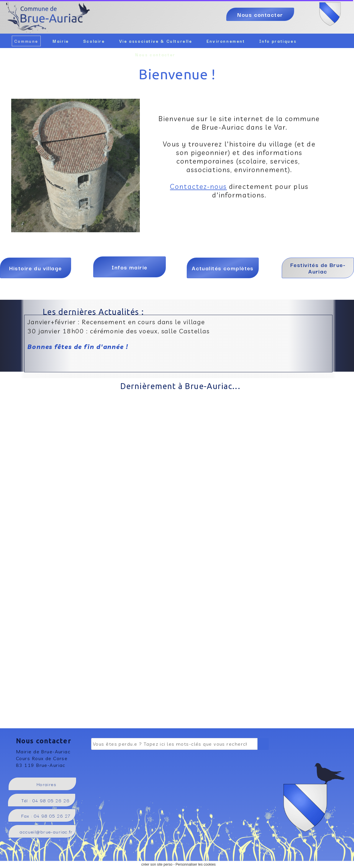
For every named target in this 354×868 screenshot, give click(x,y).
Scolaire (94, 41)
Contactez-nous (198, 186)
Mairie (61, 41)
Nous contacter (155, 55)
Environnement (226, 41)
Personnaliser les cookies (196, 864)
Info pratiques (278, 41)
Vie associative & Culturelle (156, 41)
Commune (26, 41)
